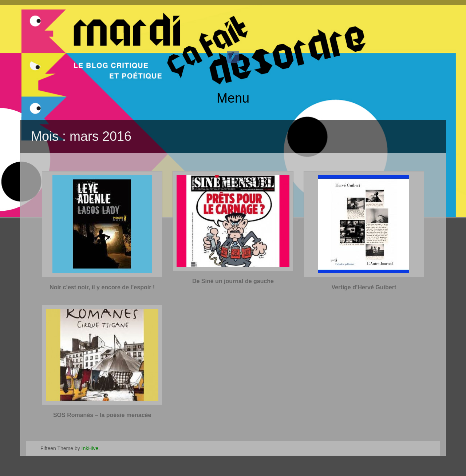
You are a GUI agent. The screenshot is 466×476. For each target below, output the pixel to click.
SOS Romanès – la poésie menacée (102, 415)
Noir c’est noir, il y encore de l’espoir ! (102, 287)
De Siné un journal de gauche (233, 281)
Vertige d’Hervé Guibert (364, 287)
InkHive (90, 448)
